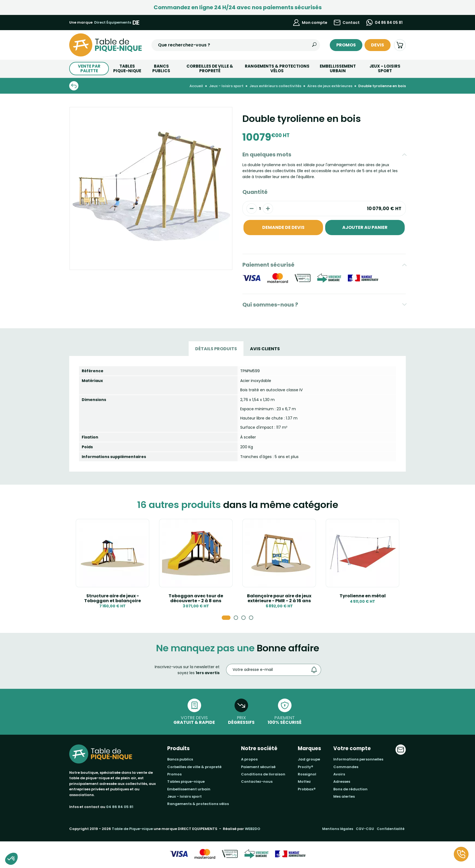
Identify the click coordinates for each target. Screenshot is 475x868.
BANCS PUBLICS (161, 68)
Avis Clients (265, 349)
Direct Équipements (117, 23)
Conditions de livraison (263, 774)
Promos (346, 45)
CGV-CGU (365, 829)
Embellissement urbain (338, 68)
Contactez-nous (257, 782)
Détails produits (216, 349)
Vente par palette (89, 68)
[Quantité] (260, 209)
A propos (249, 759)
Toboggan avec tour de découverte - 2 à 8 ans (196, 598)
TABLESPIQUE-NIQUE (127, 68)
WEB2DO (253, 829)
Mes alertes (344, 796)
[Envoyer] (315, 670)
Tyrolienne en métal (363, 596)
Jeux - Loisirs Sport (385, 68)
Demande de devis (283, 227)
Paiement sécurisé (268, 265)
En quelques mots (267, 154)
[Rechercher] (314, 45)
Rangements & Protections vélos (277, 68)
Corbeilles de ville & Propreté (210, 68)
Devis (378, 45)
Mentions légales (338, 829)
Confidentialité (391, 829)
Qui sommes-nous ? (270, 305)
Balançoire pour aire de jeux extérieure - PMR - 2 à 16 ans (279, 598)
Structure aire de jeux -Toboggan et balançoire (113, 598)
